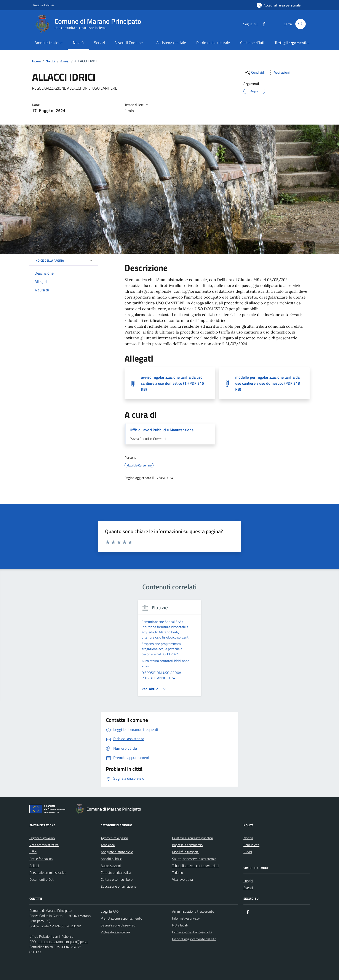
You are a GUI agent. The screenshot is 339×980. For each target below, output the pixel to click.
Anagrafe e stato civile (117, 821)
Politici (34, 835)
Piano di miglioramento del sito (194, 908)
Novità (78, 43)
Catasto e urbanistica (116, 841)
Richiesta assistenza (115, 901)
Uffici (33, 821)
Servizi (99, 43)
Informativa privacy (186, 887)
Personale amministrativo (48, 841)
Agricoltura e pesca (114, 807)
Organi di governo (42, 807)
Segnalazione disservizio (118, 894)
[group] (169, 635)
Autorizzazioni (111, 835)
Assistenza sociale (171, 43)
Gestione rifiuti (252, 43)
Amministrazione (49, 43)
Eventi (248, 857)
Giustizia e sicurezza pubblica (193, 807)
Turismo (177, 841)
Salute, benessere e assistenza (194, 828)
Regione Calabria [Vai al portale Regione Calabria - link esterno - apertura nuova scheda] (44, 5)
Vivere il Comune (129, 43)
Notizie (248, 807)
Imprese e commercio (187, 814)
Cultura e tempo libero (117, 848)
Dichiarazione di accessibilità (192, 901)
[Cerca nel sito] (301, 24)
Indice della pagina (64, 260)
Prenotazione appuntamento (121, 887)
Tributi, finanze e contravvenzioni (196, 835)
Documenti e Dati (42, 848)
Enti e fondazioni (41, 828)
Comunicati (251, 814)
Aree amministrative (44, 814)
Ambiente (108, 814)
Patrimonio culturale (213, 43)
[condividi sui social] (254, 72)
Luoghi (248, 850)
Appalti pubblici (112, 828)
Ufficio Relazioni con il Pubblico (51, 905)
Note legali (180, 894)
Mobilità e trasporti (186, 821)
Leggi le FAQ (110, 880)
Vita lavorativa (182, 848)
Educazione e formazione (119, 855)
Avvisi (248, 821)
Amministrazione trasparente (193, 880)
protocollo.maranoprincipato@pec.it (62, 910)
